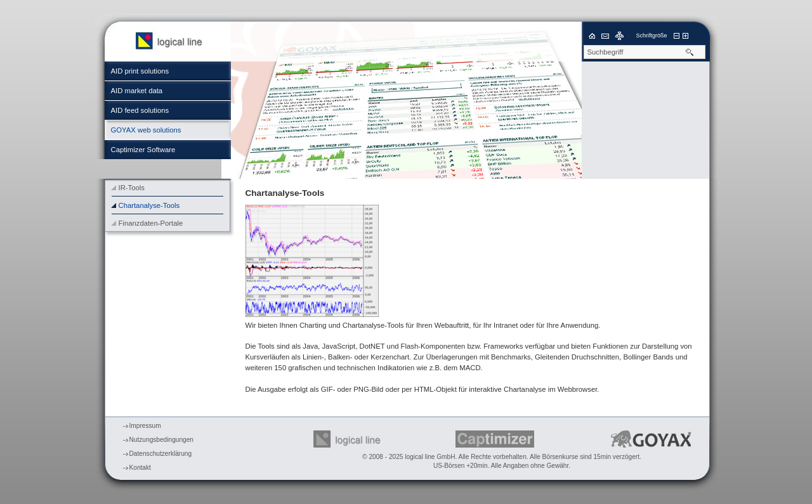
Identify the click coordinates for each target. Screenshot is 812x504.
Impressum (145, 426)
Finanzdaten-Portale (151, 223)
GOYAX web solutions (146, 130)
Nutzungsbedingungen (162, 440)
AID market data (137, 91)
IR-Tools (132, 188)
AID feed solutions (140, 110)
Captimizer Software (143, 150)
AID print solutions (140, 71)
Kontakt (140, 468)
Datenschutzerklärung (161, 454)
